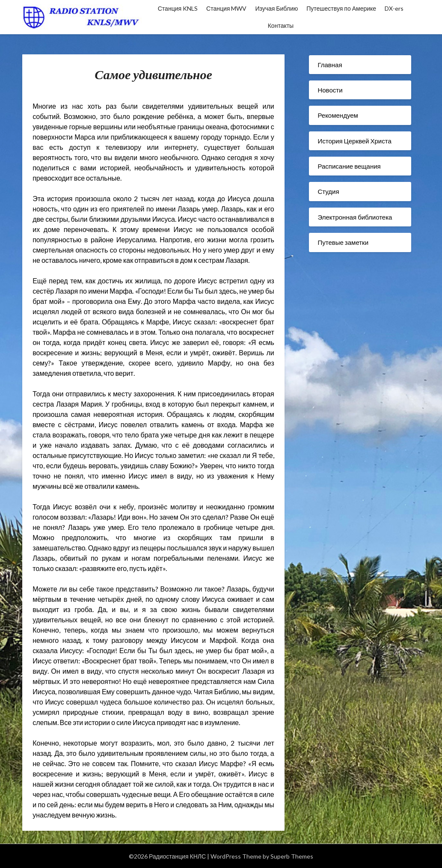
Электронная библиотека (355, 217)
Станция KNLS (178, 8)
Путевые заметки (343, 242)
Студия (328, 191)
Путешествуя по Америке (341, 8)
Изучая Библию (276, 8)
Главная (330, 65)
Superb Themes (292, 856)
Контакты (281, 25)
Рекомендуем (338, 115)
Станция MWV (226, 8)
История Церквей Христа (354, 141)
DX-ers (394, 8)
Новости (330, 90)
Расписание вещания (349, 166)
